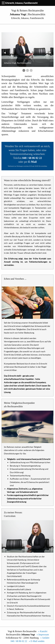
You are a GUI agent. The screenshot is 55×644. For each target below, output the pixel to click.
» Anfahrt (44, 638)
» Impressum (42, 635)
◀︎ (6, 52)
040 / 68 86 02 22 (19, 641)
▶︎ (51, 52)
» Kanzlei (42, 631)
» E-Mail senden (36, 641)
